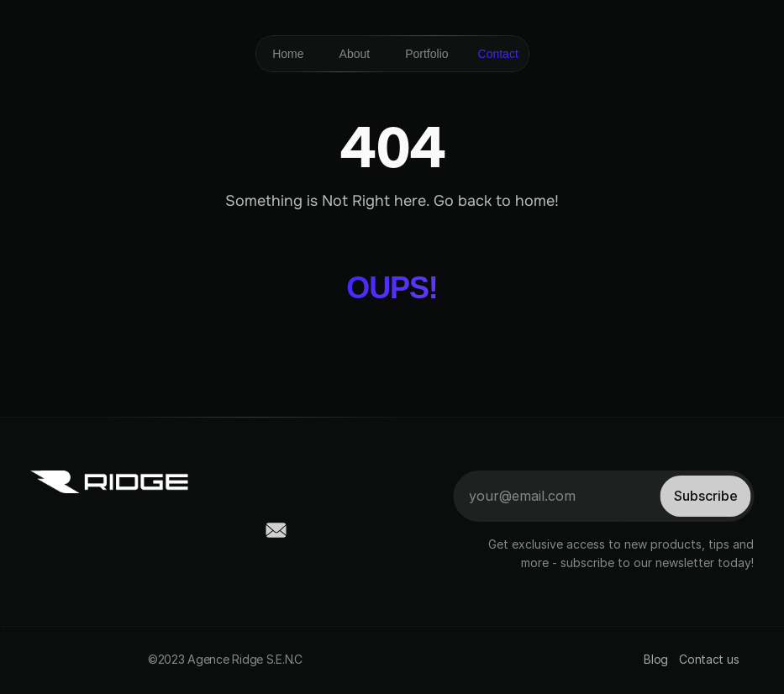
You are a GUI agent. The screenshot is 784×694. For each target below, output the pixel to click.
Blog (656, 659)
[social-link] (40, 530)
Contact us (710, 659)
